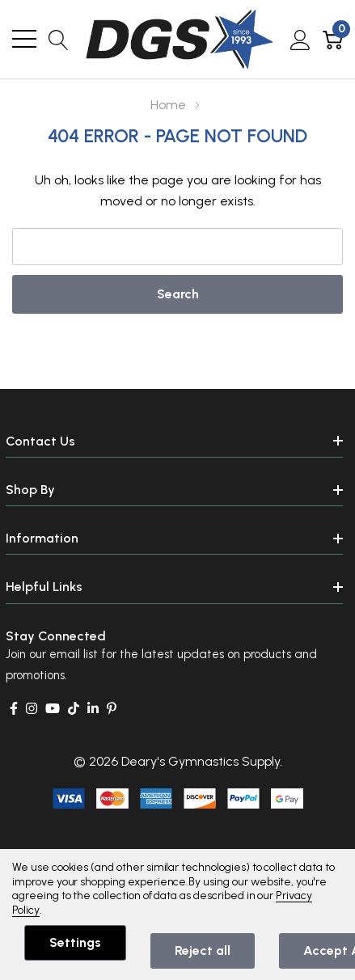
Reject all (203, 950)
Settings (75, 942)
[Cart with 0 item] (333, 39)
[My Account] (300, 39)
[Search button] (59, 39)
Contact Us (40, 441)
